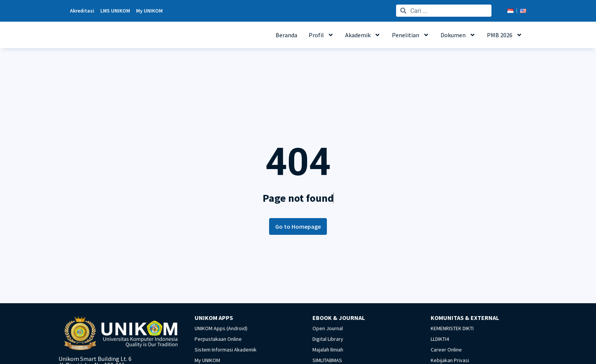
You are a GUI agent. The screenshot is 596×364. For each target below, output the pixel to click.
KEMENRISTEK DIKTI (452, 328)
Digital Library (328, 339)
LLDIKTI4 (440, 339)
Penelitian (411, 35)
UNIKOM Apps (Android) (221, 328)
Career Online (446, 350)
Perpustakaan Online (218, 339)
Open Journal (328, 328)
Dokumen (458, 35)
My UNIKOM (207, 360)
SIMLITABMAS (327, 360)
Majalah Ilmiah (328, 350)
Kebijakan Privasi (450, 360)
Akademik (363, 35)
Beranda (286, 35)
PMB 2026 (505, 35)
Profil (321, 35)
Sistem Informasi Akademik (226, 350)
